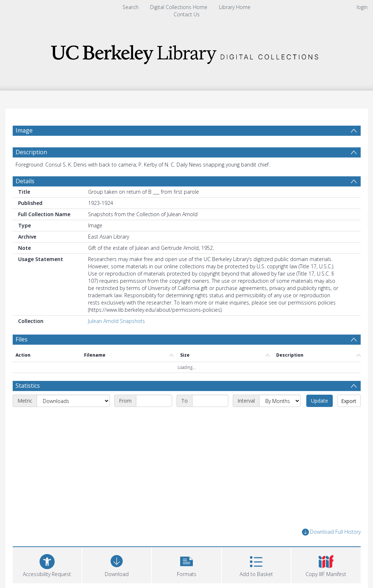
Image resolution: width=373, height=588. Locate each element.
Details (25, 181)
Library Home (235, 7)
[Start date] (154, 401)
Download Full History (331, 532)
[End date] (210, 401)
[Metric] (73, 401)
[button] (186, 564)
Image (24, 130)
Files (22, 339)
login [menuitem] (362, 7)
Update (320, 401)
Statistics (28, 386)
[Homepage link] (187, 52)
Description (31, 152)
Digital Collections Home (179, 7)
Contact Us (187, 14)
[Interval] (280, 401)
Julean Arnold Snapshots (117, 321)
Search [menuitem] (130, 7)
